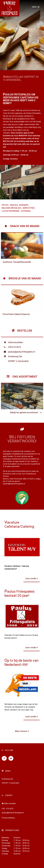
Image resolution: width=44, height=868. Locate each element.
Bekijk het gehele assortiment (26, 412)
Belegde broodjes (12, 208)
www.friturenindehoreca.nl (21, 471)
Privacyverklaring (8, 818)
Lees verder (32, 578)
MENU (36, 7)
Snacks (14, 205)
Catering (26, 211)
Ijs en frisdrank (11, 211)
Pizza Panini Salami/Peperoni (16, 314)
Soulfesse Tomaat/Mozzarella (17, 262)
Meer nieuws (22, 731)
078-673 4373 (14, 347)
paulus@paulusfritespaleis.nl (21, 352)
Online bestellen (15, 342)
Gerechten (29, 208)
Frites (5, 205)
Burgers (24, 205)
